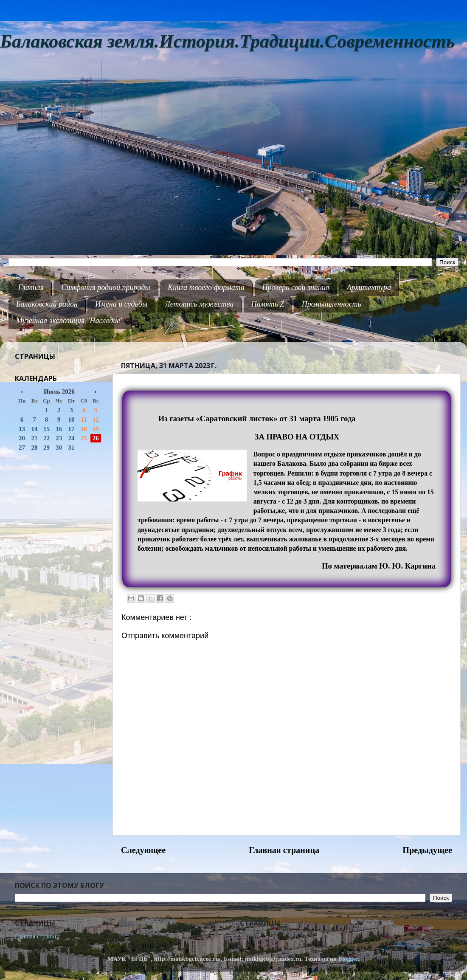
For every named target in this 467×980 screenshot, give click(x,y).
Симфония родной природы (105, 287)
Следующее (143, 850)
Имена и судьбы (121, 304)
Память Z (268, 304)
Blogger (348, 959)
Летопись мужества (200, 304)
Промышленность (332, 304)
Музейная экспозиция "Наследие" (70, 321)
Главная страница (284, 850)
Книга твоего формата (206, 287)
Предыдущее (427, 850)
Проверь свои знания (296, 287)
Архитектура (369, 287)
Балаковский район (47, 304)
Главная (31, 287)
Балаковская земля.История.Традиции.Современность (227, 41)
